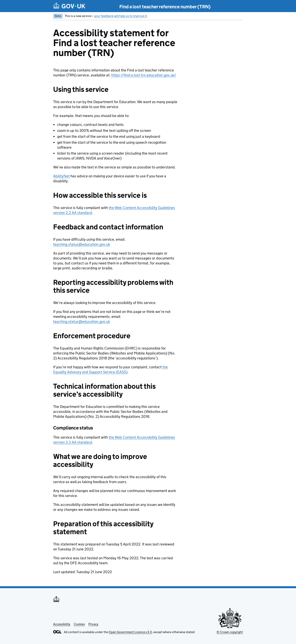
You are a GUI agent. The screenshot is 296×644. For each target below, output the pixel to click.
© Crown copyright (230, 632)
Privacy (93, 624)
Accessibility (62, 624)
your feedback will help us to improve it (121, 16)
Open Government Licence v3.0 (130, 632)
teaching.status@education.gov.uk (82, 244)
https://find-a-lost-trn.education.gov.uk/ (144, 75)
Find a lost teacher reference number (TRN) (165, 7)
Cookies (79, 624)
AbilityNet (61, 176)
